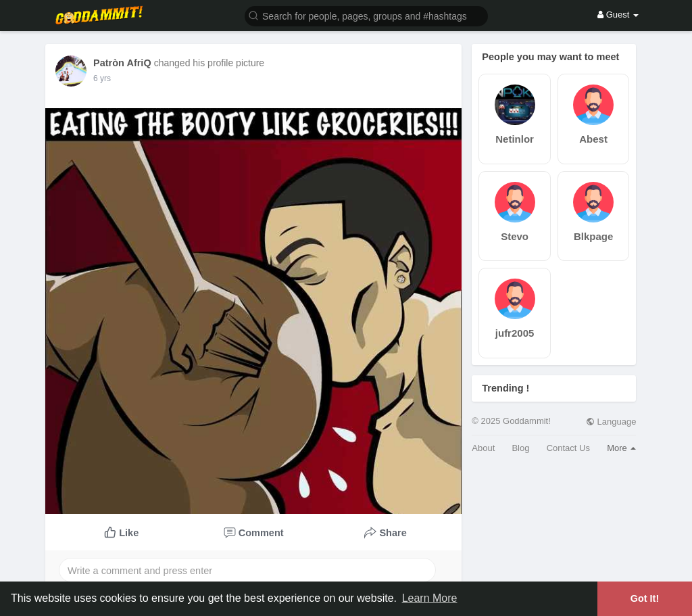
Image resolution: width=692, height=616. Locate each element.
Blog (520, 448)
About (483, 448)
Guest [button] (618, 15)
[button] (366, 15)
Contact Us (568, 448)
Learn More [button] (430, 598)
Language (611, 422)
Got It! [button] (645, 598)
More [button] (621, 448)
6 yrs (102, 78)
